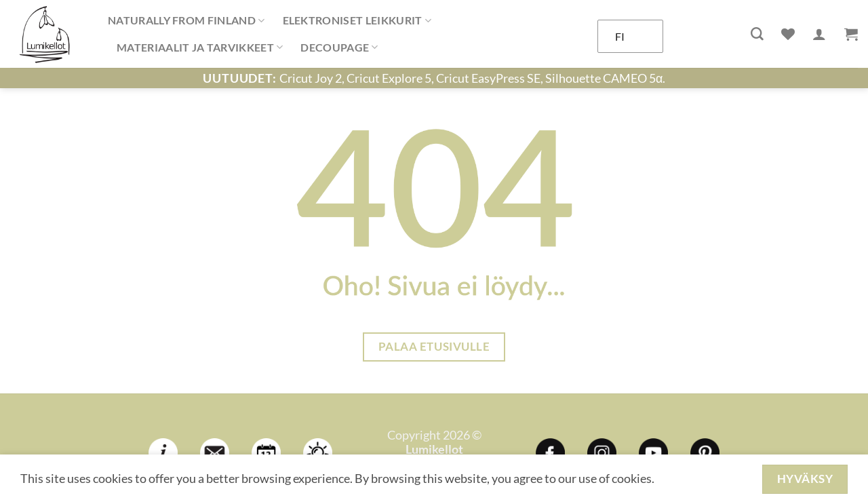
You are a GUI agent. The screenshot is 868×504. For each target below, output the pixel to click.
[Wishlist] (788, 34)
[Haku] (757, 34)
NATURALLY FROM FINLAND (186, 20)
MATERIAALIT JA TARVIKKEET (200, 47)
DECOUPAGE (339, 47)
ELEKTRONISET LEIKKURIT (357, 20)
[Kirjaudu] (819, 34)
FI (620, 36)
